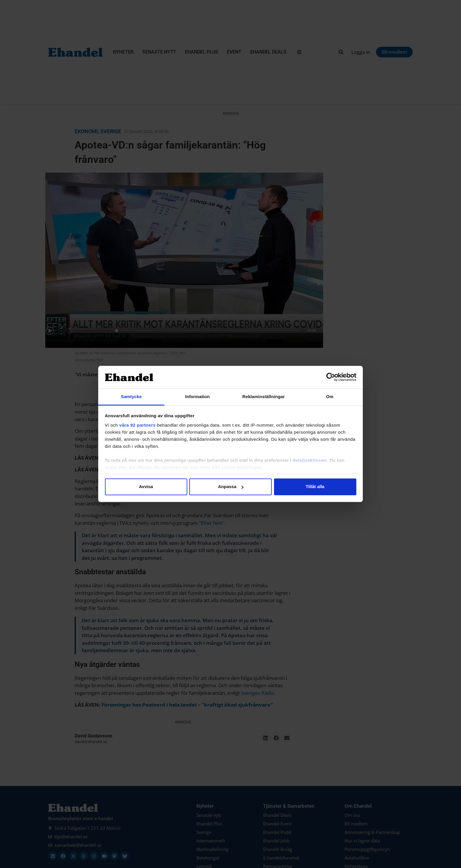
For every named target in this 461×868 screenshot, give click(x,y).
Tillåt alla (315, 487)
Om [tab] (330, 397)
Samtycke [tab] (131, 397)
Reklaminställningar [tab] (263, 397)
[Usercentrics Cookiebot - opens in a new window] (331, 377)
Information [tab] (198, 397)
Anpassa (231, 487)
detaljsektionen (310, 460)
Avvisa (146, 487)
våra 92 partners (138, 425)
